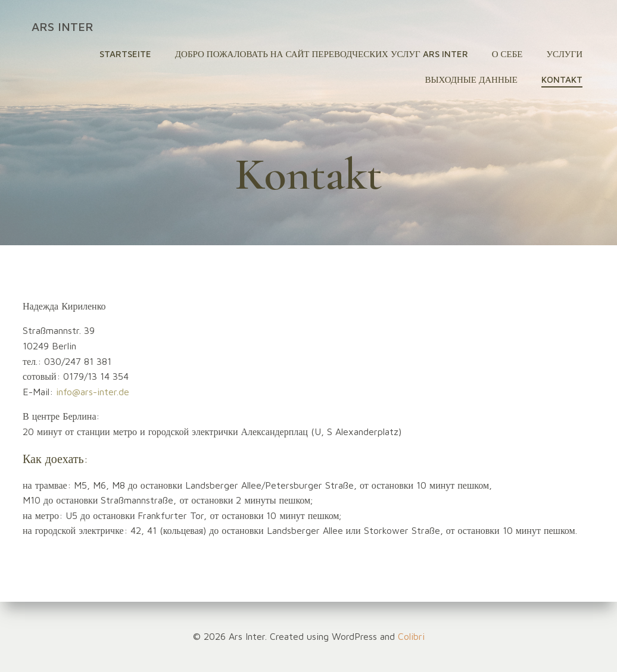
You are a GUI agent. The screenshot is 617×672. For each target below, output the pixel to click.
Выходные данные (471, 79)
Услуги (564, 54)
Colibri (411, 636)
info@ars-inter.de (93, 392)
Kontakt (562, 79)
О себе (507, 54)
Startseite (125, 54)
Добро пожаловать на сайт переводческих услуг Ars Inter (322, 54)
